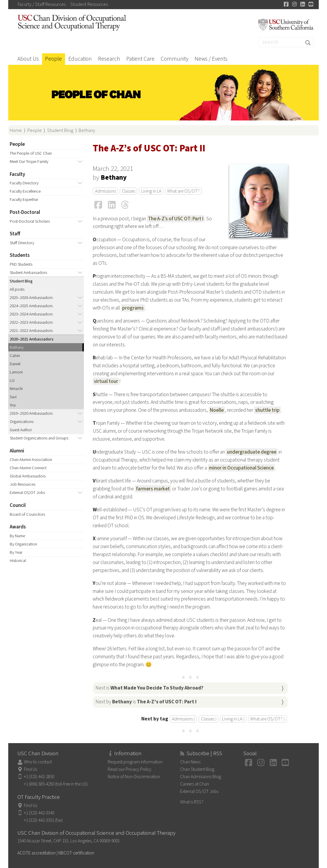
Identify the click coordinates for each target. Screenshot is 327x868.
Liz (12, 380)
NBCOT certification (76, 853)
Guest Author (21, 430)
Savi (13, 397)
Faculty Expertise (24, 200)
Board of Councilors (27, 514)
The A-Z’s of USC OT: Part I (176, 219)
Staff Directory (22, 243)
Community (175, 59)
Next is (149, 688)
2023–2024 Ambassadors (31, 314)
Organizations (22, 422)
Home (16, 130)
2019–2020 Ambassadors (31, 413)
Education (80, 59)
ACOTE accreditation (36, 853)
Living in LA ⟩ (233, 719)
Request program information (135, 762)
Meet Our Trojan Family (29, 162)
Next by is (146, 702)
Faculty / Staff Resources (42, 4)
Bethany (87, 130)
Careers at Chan (195, 784)
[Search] (286, 42)
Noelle (217, 410)
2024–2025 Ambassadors (31, 306)
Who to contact (38, 762)
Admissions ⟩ (183, 719)
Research (109, 59)
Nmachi (16, 389)
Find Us (30, 769)
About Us (28, 59)
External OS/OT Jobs (27, 493)
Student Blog (60, 130)
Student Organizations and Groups (39, 438)
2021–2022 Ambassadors (31, 331)
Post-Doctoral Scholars (30, 221)
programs (133, 308)
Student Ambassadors (28, 273)
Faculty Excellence (25, 191)
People (53, 59)
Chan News (190, 762)
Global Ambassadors (28, 476)
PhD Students (21, 264)
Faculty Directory (24, 183)
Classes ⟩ (209, 719)
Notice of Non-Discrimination (134, 777)
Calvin (15, 356)
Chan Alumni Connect (28, 468)
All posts (17, 289)
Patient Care (140, 59)
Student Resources (89, 4)
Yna (13, 405)
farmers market (153, 489)
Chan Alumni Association (31, 460)
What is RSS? (192, 802)
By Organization (23, 544)
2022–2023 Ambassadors (31, 322)
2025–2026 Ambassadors (31, 298)
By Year (16, 552)
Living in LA (151, 191)
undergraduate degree (252, 452)
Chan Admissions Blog (201, 777)
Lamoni (16, 372)
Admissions (106, 191)
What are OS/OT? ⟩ (267, 719)
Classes (128, 191)
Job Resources (23, 484)
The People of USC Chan (31, 153)
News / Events (211, 59)
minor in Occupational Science (241, 468)
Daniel (15, 364)
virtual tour (106, 381)
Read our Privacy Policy (130, 769)
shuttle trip (267, 410)
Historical (18, 561)
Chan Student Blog (197, 769)
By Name (17, 536)
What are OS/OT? (183, 191)
